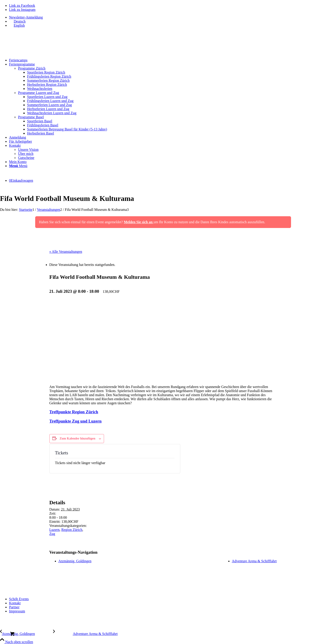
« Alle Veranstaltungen (66, 252)
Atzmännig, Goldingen (75, 561)
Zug (52, 534)
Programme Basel (31, 117)
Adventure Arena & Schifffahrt (254, 561)
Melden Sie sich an (139, 222)
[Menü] (18, 166)
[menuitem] (168, 17)
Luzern (54, 530)
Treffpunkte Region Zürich (74, 412)
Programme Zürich (32, 68)
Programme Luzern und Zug (39, 93)
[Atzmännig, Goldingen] (27, 634)
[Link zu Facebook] (22, 6)
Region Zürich (72, 530)
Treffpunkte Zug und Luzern (76, 421)
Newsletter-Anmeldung (26, 17)
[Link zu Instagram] (22, 10)
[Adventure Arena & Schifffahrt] (85, 634)
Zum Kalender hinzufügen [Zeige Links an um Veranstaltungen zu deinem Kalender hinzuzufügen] (77, 438)
